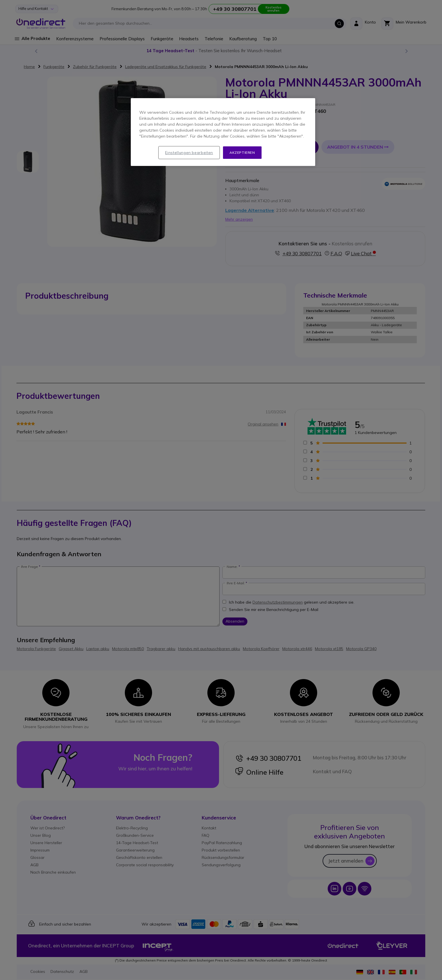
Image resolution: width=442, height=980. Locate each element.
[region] (223, 132)
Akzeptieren (242, 152)
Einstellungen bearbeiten (189, 153)
